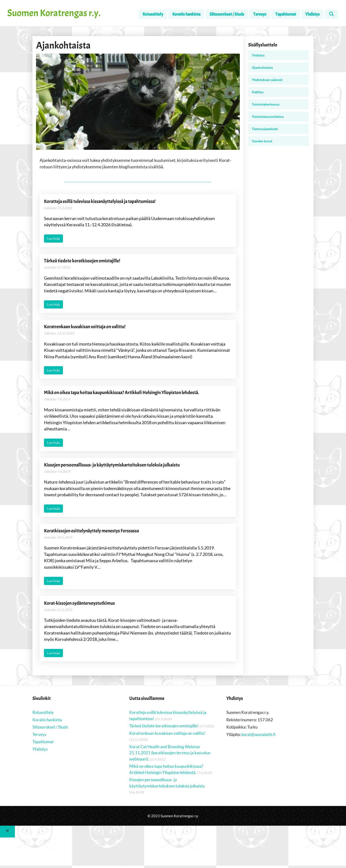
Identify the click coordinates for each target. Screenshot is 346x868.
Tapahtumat (286, 14)
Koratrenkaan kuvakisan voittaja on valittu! (167, 742)
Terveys (260, 14)
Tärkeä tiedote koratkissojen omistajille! (164, 735)
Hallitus (258, 92)
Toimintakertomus (266, 104)
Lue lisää (53, 239)
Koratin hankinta (186, 14)
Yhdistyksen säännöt (267, 80)
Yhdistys (312, 14)
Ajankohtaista (262, 67)
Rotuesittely (153, 14)
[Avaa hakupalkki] (331, 14)
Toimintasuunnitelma (268, 116)
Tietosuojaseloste (265, 129)
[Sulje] (7, 840)
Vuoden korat (262, 141)
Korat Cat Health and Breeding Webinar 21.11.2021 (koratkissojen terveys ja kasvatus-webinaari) (170, 762)
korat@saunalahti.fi (259, 743)
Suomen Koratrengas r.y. (54, 13)
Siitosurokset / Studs (227, 14)
